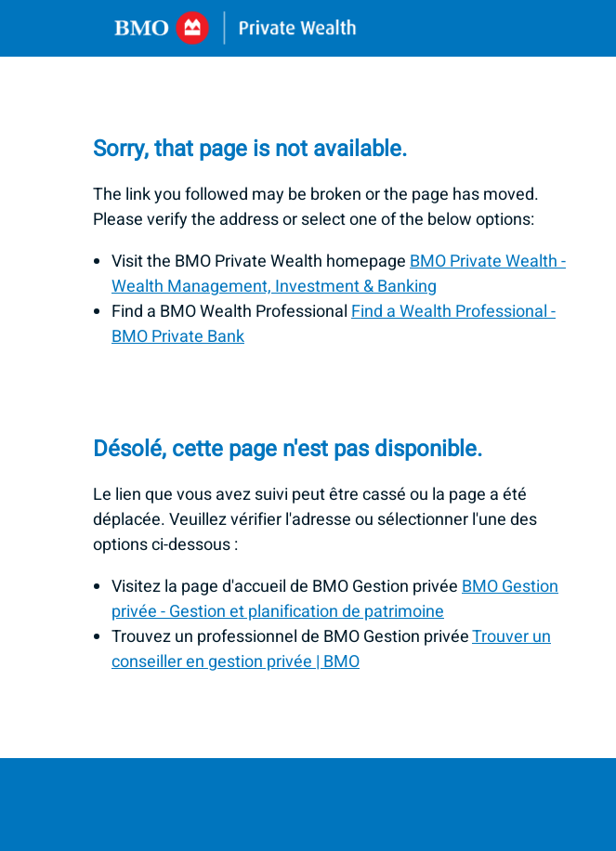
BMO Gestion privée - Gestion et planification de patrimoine (335, 599)
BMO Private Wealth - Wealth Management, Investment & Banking (339, 274)
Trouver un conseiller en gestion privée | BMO (331, 649)
